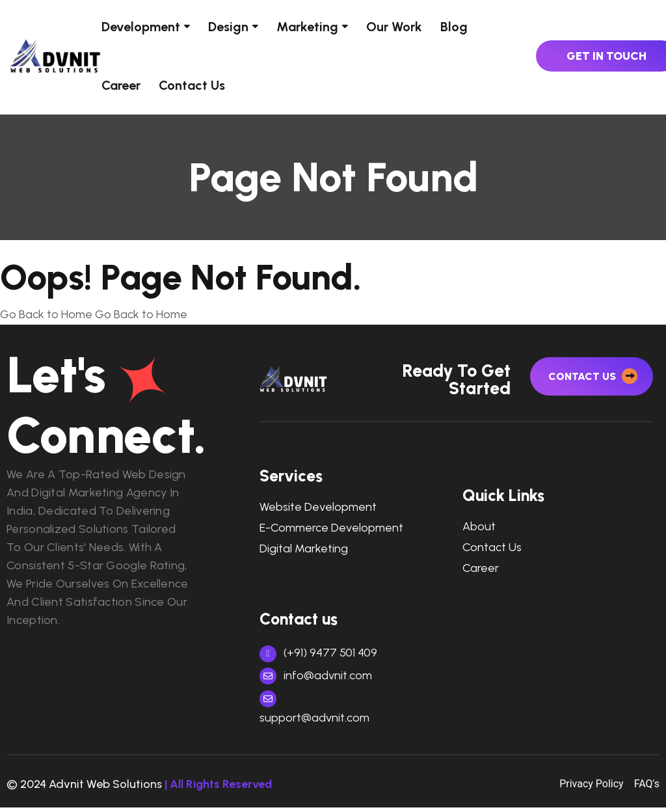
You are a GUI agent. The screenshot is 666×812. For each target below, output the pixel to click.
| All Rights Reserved (218, 789)
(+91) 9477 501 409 (318, 657)
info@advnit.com (316, 680)
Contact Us (192, 85)
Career (121, 85)
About (479, 532)
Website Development (318, 512)
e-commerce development (331, 533)
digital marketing (304, 553)
